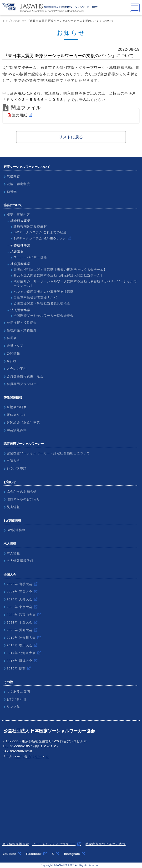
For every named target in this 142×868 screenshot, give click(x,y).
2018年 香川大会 (20, 645)
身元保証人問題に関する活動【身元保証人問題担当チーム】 (59, 275)
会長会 (12, 338)
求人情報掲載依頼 (20, 561)
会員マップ (15, 346)
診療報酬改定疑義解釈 (30, 227)
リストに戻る (71, 137)
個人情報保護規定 (16, 844)
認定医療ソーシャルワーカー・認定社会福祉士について (48, 453)
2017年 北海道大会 (21, 653)
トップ (7, 21)
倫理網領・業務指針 (22, 330)
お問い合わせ (17, 699)
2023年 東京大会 (20, 607)
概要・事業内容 (18, 215)
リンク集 (13, 707)
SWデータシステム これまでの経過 (40, 232)
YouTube (9, 854)
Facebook (34, 854)
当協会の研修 (17, 407)
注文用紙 (18, 115)
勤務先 (12, 192)
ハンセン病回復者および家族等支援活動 (44, 292)
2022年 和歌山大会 (21, 615)
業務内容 (13, 176)
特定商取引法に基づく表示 (106, 844)
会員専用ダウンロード (23, 384)
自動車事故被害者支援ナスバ (35, 297)
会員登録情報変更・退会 (25, 376)
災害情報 (13, 507)
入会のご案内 (17, 369)
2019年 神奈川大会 (21, 638)
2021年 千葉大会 (20, 622)
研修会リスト (17, 415)
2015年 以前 (16, 668)
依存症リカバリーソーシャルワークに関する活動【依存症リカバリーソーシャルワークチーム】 (75, 284)
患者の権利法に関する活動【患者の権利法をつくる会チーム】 (60, 270)
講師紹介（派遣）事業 (23, 422)
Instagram (72, 854)
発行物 (12, 361)
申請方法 (13, 461)
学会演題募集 (17, 430)
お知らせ (19, 21)
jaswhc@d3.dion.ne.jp (31, 756)
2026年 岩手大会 (20, 584)
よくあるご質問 (18, 691)
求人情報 (13, 553)
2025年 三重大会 (20, 592)
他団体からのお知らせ (23, 499)
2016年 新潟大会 (20, 661)
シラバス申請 (17, 468)
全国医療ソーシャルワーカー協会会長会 (44, 316)
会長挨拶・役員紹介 (22, 323)
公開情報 (13, 353)
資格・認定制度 (18, 184)
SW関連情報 (16, 530)
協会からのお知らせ (22, 491)
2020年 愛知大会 (20, 630)
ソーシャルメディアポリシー (54, 844)
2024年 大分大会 (20, 599)
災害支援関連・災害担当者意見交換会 (42, 303)
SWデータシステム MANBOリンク (40, 238)
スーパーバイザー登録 (30, 257)
